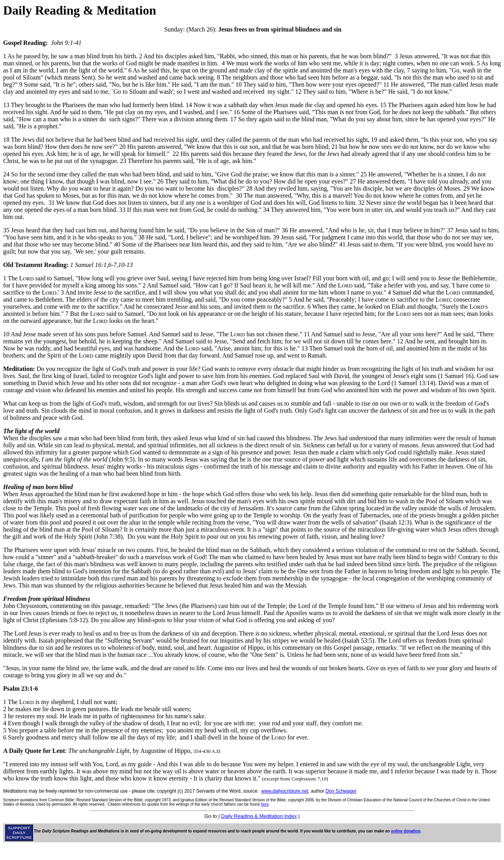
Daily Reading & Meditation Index (259, 816)
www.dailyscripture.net (284, 791)
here (265, 804)
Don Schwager (341, 791)
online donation (406, 831)
